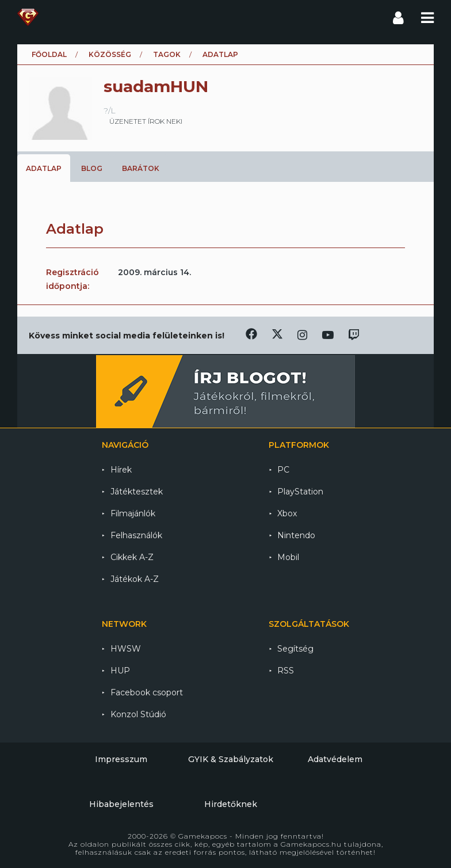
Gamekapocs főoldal (28, 17)
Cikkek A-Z (132, 557)
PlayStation (300, 492)
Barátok (141, 168)
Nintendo (296, 535)
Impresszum (121, 759)
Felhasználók (136, 535)
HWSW (126, 649)
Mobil (288, 557)
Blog (92, 168)
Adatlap (44, 168)
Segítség (295, 649)
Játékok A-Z (135, 579)
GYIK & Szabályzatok (231, 759)
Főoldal (49, 54)
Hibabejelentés (121, 804)
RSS (286, 671)
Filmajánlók (133, 513)
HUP (120, 671)
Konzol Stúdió (138, 714)
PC (283, 470)
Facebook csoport (147, 692)
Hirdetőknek (231, 804)
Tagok (167, 54)
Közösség (110, 54)
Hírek (121, 470)
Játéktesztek (137, 492)
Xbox (287, 513)
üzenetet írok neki (146, 121)
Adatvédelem (335, 759)
